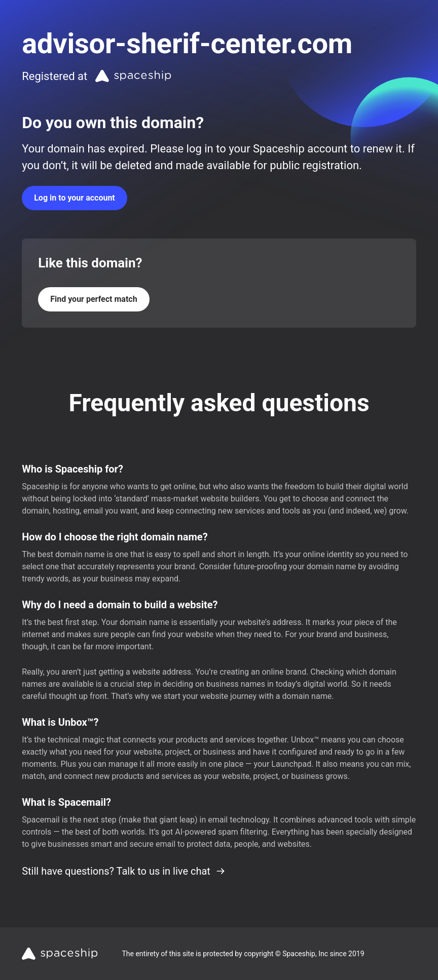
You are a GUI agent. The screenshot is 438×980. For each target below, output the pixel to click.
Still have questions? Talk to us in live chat (124, 871)
